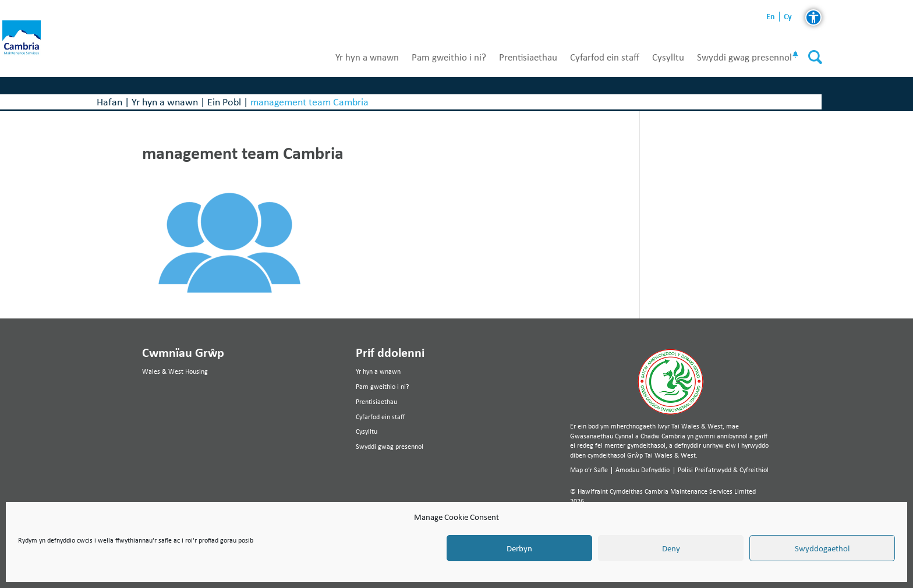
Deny (671, 548)
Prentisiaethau (528, 57)
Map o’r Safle (589, 470)
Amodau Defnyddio (643, 470)
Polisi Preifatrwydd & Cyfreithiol (723, 470)
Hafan (109, 102)
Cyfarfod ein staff (605, 57)
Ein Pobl (224, 102)
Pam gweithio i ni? (449, 57)
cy (788, 17)
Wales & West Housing (175, 371)
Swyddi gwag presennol (744, 57)
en (771, 17)
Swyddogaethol (822, 548)
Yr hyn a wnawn (367, 57)
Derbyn (519, 548)
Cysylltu (668, 57)
